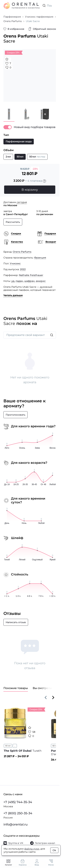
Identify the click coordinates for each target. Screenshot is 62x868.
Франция (40, 258)
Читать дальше (13, 295)
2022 (23, 269)
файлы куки (32, 849)
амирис (41, 281)
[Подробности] (44, 181)
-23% (35, 169)
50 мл (8, 746)
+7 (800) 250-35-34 (18, 813)
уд (13, 281)
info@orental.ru (15, 824)
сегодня (22, 202)
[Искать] (52, 335)
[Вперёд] (53, 697)
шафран (29, 281)
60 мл (55, 746)
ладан (19, 281)
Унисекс (15, 263)
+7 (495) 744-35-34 (18, 802)
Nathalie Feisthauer (31, 275)
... (15, 746)
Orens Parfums (22, 252)
